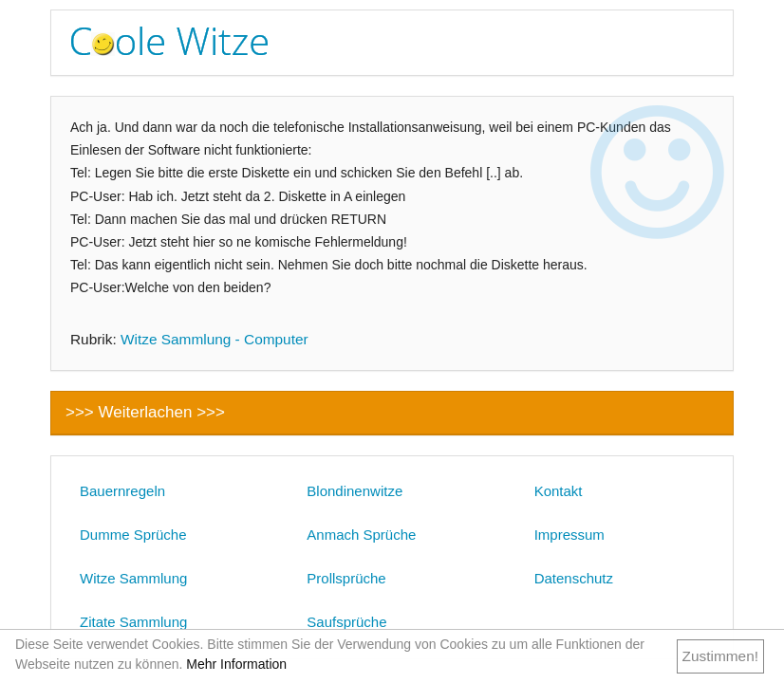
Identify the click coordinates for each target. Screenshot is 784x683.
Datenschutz (574, 578)
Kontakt (559, 491)
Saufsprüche (346, 622)
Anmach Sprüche (361, 535)
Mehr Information (236, 664)
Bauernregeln (122, 491)
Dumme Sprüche (133, 535)
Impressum (569, 535)
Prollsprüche (346, 578)
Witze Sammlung (133, 578)
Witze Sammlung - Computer (215, 339)
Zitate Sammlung (133, 622)
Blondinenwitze (355, 491)
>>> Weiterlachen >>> (145, 412)
